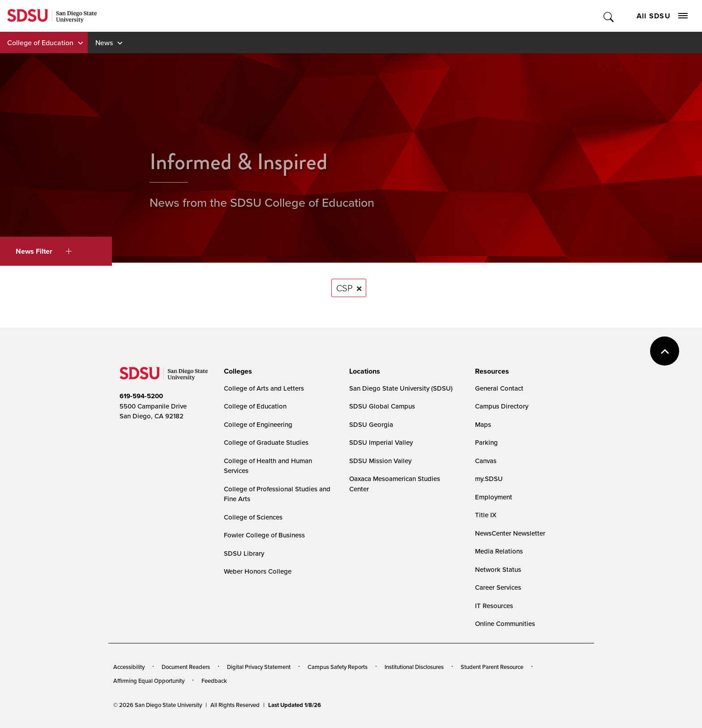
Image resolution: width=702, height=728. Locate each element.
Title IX (486, 515)
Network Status (498, 569)
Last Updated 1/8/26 (295, 705)
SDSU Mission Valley (380, 461)
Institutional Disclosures (414, 667)
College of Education (40, 43)
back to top (665, 351)
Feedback (214, 681)
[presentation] (237, 371)
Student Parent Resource (492, 667)
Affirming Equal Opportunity (149, 681)
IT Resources (494, 606)
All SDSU (662, 16)
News (104, 43)
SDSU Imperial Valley (381, 442)
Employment (494, 497)
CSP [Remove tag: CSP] (344, 288)
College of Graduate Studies (266, 442)
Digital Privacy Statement (259, 667)
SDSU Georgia (371, 424)
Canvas (486, 461)
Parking (486, 442)
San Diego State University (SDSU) (401, 388)
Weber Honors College (258, 571)
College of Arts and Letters (264, 388)
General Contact (499, 388)
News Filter (44, 251)
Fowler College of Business (264, 535)
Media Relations (499, 551)
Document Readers (186, 667)
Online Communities (505, 624)
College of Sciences (253, 517)
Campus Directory (502, 406)
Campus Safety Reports (338, 667)
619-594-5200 (141, 396)
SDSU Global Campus (382, 406)
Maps (483, 424)
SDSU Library (244, 553)
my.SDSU (489, 479)
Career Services (498, 587)
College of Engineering (258, 424)
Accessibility (129, 667)
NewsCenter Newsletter (510, 533)
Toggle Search (609, 16)
